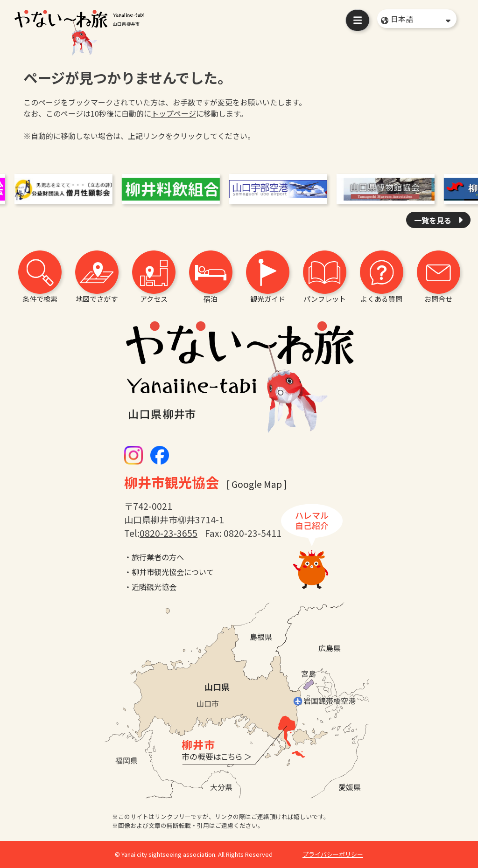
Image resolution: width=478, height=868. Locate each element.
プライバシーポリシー (333, 854)
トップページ (174, 113)
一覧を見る (434, 220)
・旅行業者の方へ (154, 557)
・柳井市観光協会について (169, 572)
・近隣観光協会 (150, 587)
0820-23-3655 (169, 533)
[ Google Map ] (257, 484)
